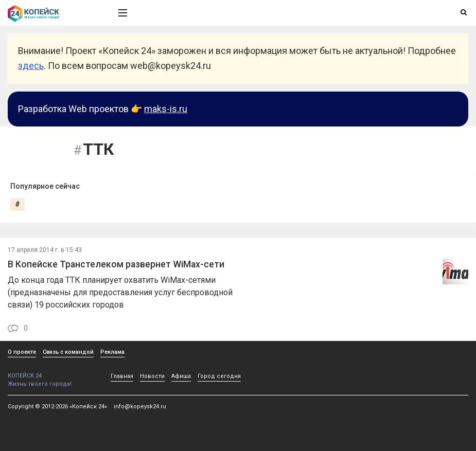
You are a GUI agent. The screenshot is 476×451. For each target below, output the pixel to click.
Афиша (181, 376)
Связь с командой (68, 352)
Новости (152, 376)
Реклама (112, 352)
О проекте (22, 352)
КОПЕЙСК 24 (52, 372)
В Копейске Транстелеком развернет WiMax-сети (116, 264)
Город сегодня (219, 376)
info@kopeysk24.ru (140, 407)
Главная (122, 376)
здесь (31, 66)
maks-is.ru (166, 109)
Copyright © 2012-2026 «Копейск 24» (57, 407)
